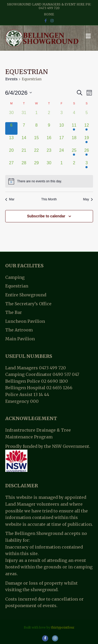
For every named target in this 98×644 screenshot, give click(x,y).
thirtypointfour (63, 627)
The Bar (14, 312)
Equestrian (17, 286)
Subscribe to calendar (46, 216)
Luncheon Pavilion (25, 321)
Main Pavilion (20, 339)
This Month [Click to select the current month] (49, 199)
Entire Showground (26, 295)
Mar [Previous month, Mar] (10, 199)
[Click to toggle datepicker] (19, 93)
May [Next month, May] (88, 199)
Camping (15, 277)
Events (11, 79)
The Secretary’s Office (28, 304)
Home (49, 14)
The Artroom (19, 330)
